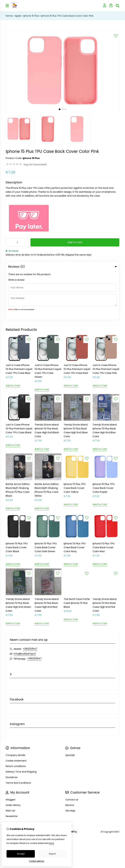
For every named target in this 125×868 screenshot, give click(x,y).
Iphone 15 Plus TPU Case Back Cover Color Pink (67, 16)
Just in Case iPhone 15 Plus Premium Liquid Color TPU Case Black (19, 380)
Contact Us (72, 751)
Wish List (10, 762)
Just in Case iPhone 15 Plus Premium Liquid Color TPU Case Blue (19, 321)
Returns (70, 757)
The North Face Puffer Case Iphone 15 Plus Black (77, 555)
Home (9, 16)
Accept (21, 854)
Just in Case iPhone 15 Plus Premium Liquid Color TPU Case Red (77, 321)
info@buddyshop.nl (25, 605)
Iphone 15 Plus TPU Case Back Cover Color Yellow (75, 440)
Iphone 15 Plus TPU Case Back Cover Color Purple (104, 440)
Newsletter (12, 768)
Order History (13, 757)
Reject (52, 854)
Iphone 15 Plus (31, 16)
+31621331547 (30, 601)
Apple (18, 16)
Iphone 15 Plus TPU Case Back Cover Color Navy (75, 499)
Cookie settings (37, 861)
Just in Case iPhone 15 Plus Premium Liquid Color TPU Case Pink (106, 321)
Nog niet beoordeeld (35, 165)
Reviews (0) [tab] (62, 267)
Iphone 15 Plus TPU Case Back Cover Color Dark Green (46, 499)
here (52, 843)
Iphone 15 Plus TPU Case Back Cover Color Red (104, 499)
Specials (70, 707)
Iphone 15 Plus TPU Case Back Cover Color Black (17, 499)
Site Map (70, 762)
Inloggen (11, 751)
